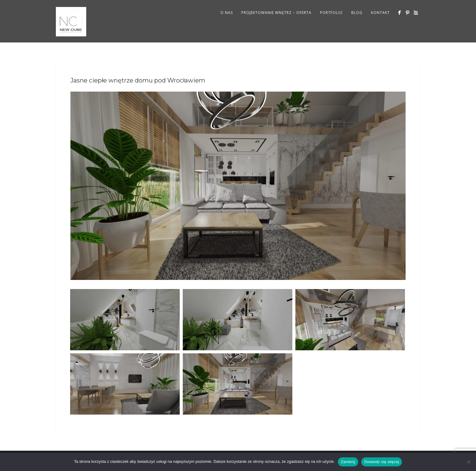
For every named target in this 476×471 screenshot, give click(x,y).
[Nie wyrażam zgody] (468, 462)
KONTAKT (380, 13)
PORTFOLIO (331, 13)
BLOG (357, 13)
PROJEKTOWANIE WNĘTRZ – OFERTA (276, 13)
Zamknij (348, 462)
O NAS (227, 13)
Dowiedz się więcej (382, 462)
